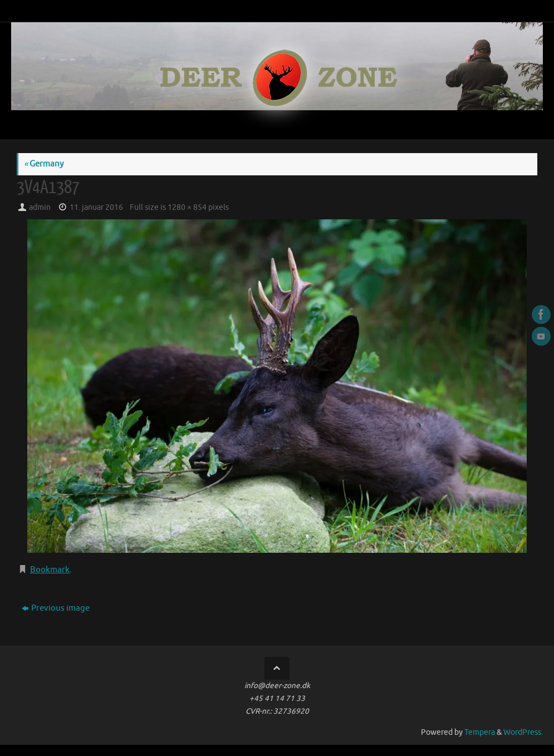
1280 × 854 (187, 207)
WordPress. (523, 732)
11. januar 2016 (96, 207)
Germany (44, 164)
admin (40, 207)
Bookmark (50, 570)
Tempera (480, 732)
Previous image (56, 608)
